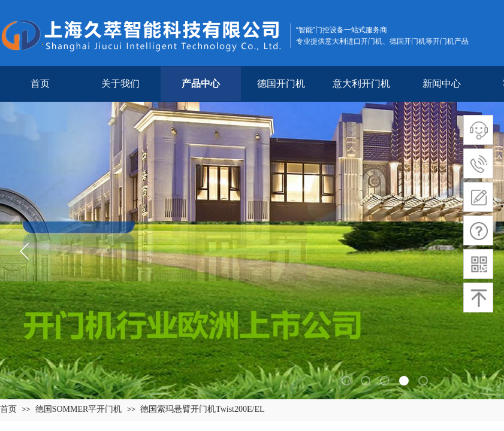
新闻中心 (442, 84)
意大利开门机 (361, 84)
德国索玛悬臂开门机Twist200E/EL (202, 409)
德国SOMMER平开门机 (79, 409)
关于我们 (120, 84)
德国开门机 (281, 84)
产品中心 (201, 84)
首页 (40, 84)
